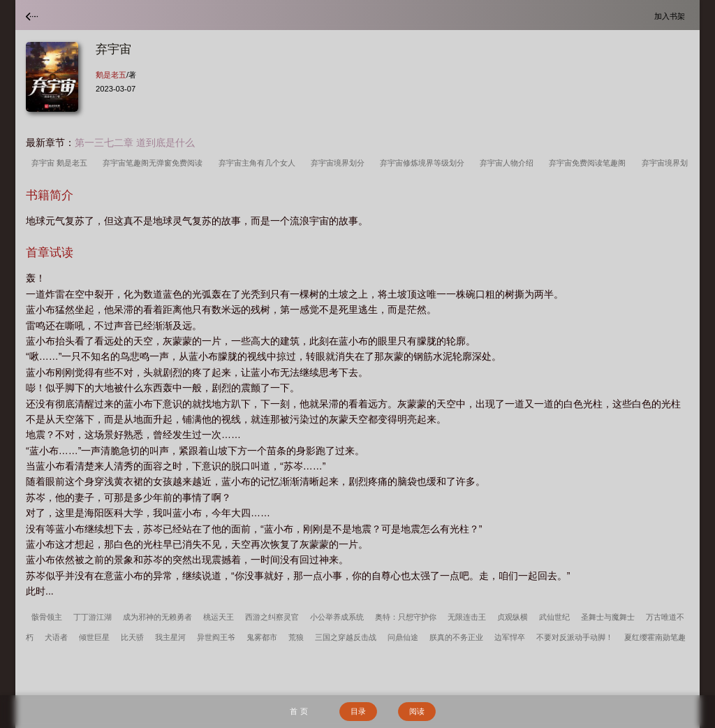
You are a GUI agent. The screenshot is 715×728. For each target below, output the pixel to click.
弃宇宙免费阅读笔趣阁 (589, 163)
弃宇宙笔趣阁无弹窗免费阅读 (155, 163)
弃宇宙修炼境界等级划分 (424, 163)
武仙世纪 (554, 617)
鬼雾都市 (262, 637)
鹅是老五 (111, 75)
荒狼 (296, 637)
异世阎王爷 (216, 637)
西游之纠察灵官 (272, 617)
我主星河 (170, 637)
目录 (358, 711)
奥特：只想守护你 (406, 617)
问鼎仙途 (403, 637)
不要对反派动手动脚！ (575, 637)
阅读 (417, 711)
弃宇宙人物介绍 (509, 163)
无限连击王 (467, 617)
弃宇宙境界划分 (340, 163)
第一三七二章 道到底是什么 (135, 143)
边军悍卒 (510, 637)
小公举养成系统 (337, 617)
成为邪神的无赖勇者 (157, 617)
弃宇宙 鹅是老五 (61, 163)
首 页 (298, 711)
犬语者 (56, 637)
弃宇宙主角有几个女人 (259, 163)
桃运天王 (219, 617)
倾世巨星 (94, 637)
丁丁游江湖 (93, 617)
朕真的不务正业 (456, 637)
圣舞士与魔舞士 (608, 617)
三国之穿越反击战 (346, 637)
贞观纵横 (513, 617)
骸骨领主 (47, 617)
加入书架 (672, 16)
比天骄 (132, 637)
